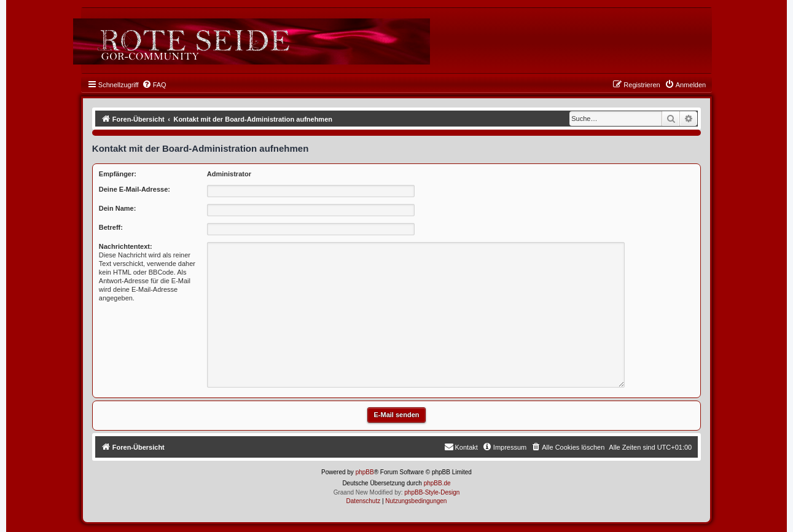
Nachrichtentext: (126, 246)
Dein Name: (118, 208)
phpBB (365, 472)
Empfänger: (118, 174)
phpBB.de (437, 483)
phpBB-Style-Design (432, 492)
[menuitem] (154, 85)
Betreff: (111, 227)
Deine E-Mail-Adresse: (135, 189)
